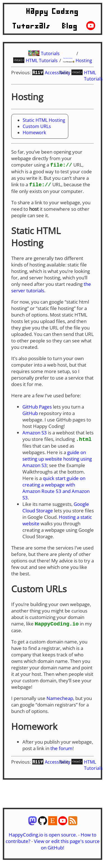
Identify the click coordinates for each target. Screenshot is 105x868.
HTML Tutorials (42, 60)
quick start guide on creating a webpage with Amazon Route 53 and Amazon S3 (56, 489)
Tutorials (32, 26)
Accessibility (58, 73)
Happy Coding (53, 12)
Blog (70, 26)
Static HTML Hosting (44, 120)
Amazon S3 (35, 433)
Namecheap (60, 699)
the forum (61, 749)
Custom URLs (37, 126)
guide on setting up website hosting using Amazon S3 (57, 460)
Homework (34, 133)
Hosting (84, 60)
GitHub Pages (37, 407)
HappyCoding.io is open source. (43, 836)
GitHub (30, 414)
